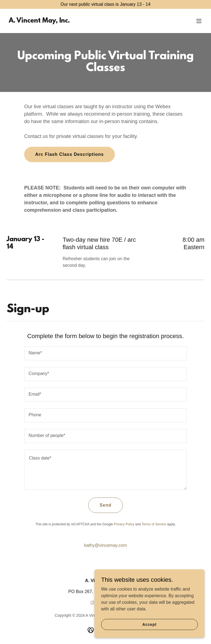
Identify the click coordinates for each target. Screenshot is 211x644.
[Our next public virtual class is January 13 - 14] (105, 4)
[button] (199, 21)
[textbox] (105, 353)
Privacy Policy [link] (124, 524)
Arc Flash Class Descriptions (70, 154)
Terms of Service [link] (154, 524)
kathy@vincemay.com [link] (105, 545)
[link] (39, 21)
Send (105, 505)
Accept (149, 635)
